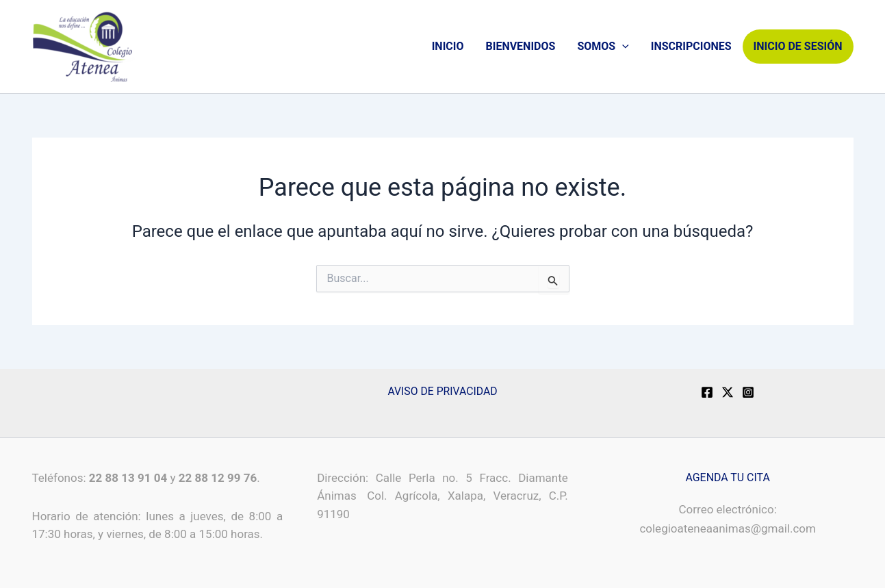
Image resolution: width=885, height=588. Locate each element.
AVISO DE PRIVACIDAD (442, 391)
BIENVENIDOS (520, 46)
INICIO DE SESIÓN (798, 46)
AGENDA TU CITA (728, 477)
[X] (728, 392)
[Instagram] (748, 392)
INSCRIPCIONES (691, 46)
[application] (622, 47)
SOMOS (603, 47)
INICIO (448, 46)
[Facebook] (707, 392)
